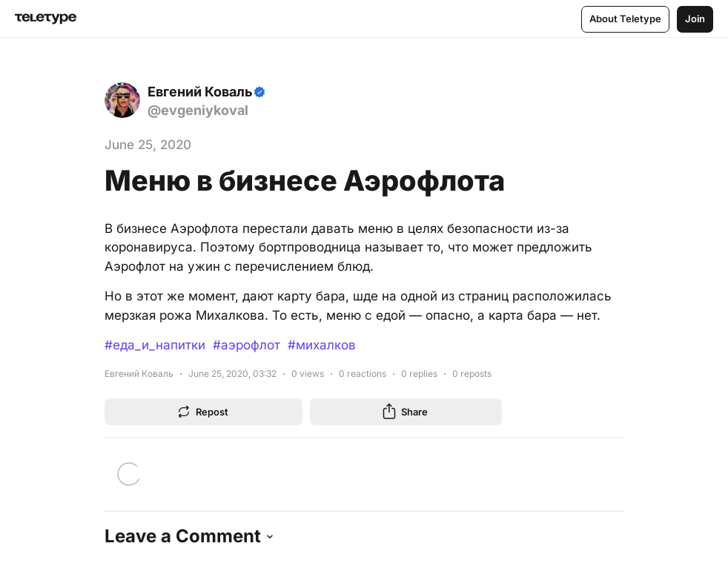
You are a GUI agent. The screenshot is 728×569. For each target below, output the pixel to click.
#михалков (322, 345)
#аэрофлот (246, 345)
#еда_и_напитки (155, 345)
